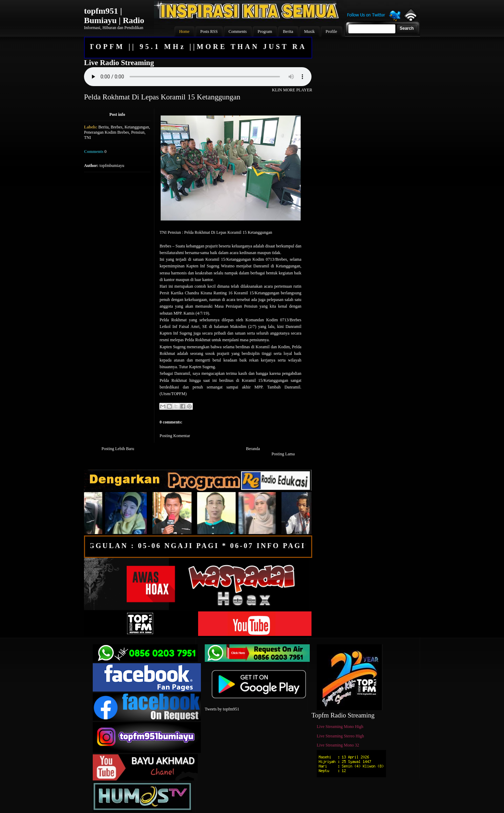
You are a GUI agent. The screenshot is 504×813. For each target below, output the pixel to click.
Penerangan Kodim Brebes (107, 132)
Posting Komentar (175, 436)
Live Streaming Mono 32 (338, 745)
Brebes (116, 127)
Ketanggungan (137, 127)
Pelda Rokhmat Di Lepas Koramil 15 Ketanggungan (162, 97)
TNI (87, 138)
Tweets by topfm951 (222, 709)
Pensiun (138, 132)
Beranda (253, 449)
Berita (103, 127)
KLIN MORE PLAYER (292, 90)
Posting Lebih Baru (118, 449)
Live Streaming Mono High (340, 727)
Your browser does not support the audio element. (198, 77)
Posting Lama (283, 454)
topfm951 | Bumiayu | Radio (114, 16)
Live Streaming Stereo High (340, 736)
